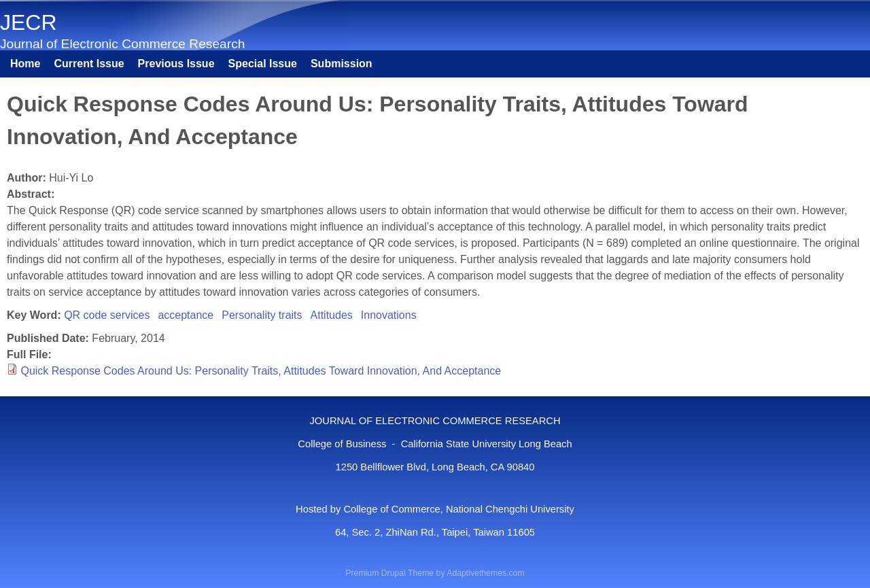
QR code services (107, 315)
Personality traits (262, 315)
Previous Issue (176, 64)
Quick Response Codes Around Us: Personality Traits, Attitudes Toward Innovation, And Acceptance (261, 371)
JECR (29, 22)
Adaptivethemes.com (485, 573)
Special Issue (263, 64)
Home (25, 64)
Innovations (389, 315)
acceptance (186, 315)
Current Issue (89, 64)
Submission (342, 64)
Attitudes (332, 315)
